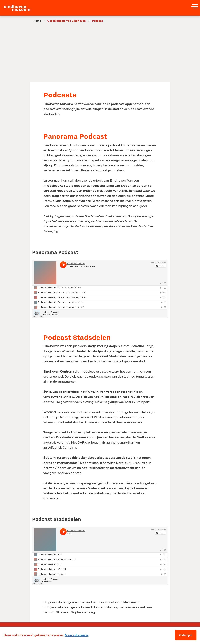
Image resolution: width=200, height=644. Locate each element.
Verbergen (186, 635)
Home (37, 21)
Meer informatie (77, 635)
